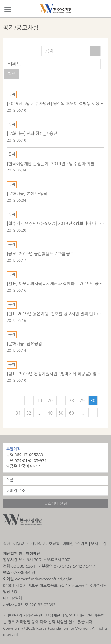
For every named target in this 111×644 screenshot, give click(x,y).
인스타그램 (6, 534)
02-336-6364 (23, 566)
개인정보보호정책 (45, 544)
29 (82, 401)
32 (29, 413)
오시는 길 (99, 544)
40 (50, 413)
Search (103, 9)
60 (71, 413)
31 (18, 413)
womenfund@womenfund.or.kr (43, 579)
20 (50, 401)
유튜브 (36, 534)
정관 (7, 544)
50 (61, 413)
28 (71, 401)
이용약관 (20, 544)
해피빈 (52, 534)
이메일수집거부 (75, 544)
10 (40, 401)
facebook (21, 534)
